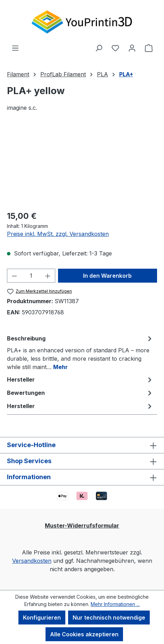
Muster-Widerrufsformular (82, 526)
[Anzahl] (31, 276)
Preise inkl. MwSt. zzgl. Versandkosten (58, 234)
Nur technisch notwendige (109, 618)
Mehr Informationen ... (115, 604)
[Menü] (15, 48)
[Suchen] (99, 48)
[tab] (80, 352)
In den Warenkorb (107, 276)
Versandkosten (32, 561)
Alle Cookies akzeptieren (84, 634)
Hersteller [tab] (80, 379)
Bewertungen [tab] (80, 393)
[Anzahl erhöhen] (48, 276)
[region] (82, 165)
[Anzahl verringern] (14, 276)
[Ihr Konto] (132, 48)
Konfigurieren (42, 618)
